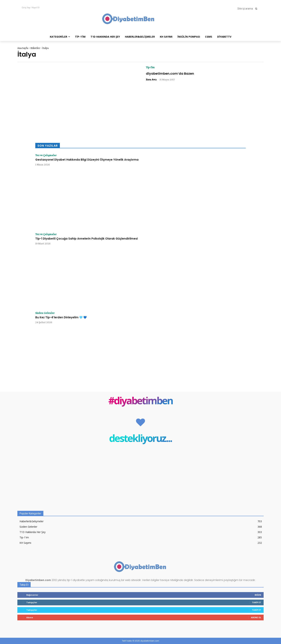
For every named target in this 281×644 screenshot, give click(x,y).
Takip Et (257, 602)
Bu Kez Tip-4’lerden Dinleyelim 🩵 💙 (61, 317)
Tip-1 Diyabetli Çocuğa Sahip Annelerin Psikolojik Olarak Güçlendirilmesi (87, 239)
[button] (248, 9)
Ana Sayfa (23, 48)
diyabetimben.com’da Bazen (170, 73)
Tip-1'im (150, 67)
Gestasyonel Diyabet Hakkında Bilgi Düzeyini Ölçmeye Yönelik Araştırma (87, 160)
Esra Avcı (151, 79)
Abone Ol (256, 617)
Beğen (258, 595)
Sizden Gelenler (45, 313)
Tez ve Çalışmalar (46, 155)
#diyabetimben (141, 401)
